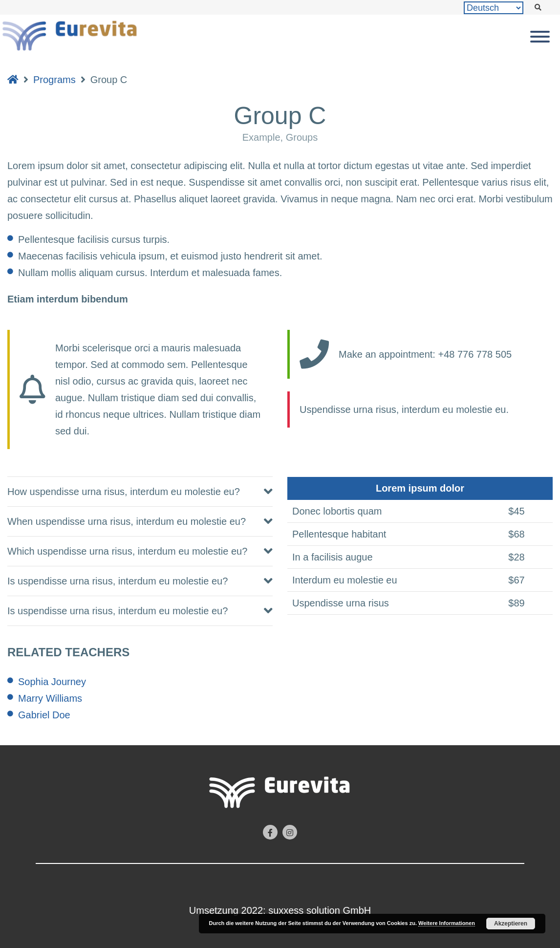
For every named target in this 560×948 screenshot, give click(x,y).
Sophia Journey (52, 682)
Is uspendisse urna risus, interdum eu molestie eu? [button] (118, 581)
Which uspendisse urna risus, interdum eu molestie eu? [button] (127, 551)
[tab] (140, 492)
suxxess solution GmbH (320, 910)
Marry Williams (50, 698)
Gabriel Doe (44, 715)
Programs (54, 80)
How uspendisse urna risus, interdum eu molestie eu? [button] (124, 492)
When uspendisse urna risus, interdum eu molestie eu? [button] (127, 521)
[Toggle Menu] (540, 37)
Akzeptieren (511, 924)
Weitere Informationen (447, 923)
